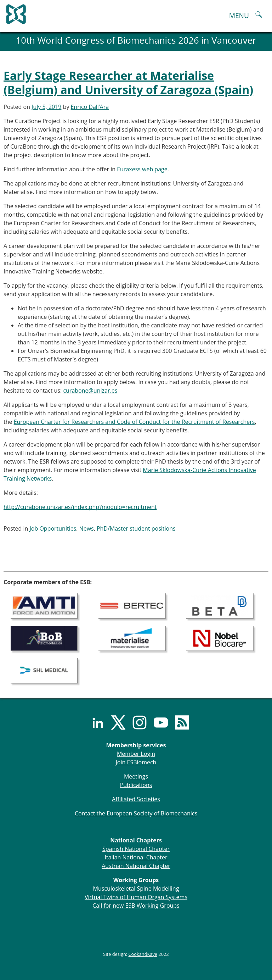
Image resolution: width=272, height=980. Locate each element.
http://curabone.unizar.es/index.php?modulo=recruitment (80, 507)
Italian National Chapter (136, 857)
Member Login (136, 754)
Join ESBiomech (136, 762)
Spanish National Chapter (136, 849)
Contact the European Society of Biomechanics (136, 813)
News (87, 528)
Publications (136, 785)
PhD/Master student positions (136, 528)
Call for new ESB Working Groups (136, 906)
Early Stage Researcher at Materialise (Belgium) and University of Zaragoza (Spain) (128, 82)
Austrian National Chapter (136, 866)
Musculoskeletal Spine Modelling (136, 888)
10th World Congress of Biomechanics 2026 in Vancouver (136, 40)
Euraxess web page (142, 169)
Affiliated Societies (136, 799)
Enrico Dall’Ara (90, 107)
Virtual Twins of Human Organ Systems (136, 897)
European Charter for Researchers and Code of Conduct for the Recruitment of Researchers (134, 422)
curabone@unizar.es (90, 391)
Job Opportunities (53, 528)
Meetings (136, 776)
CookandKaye (143, 954)
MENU (239, 15)
